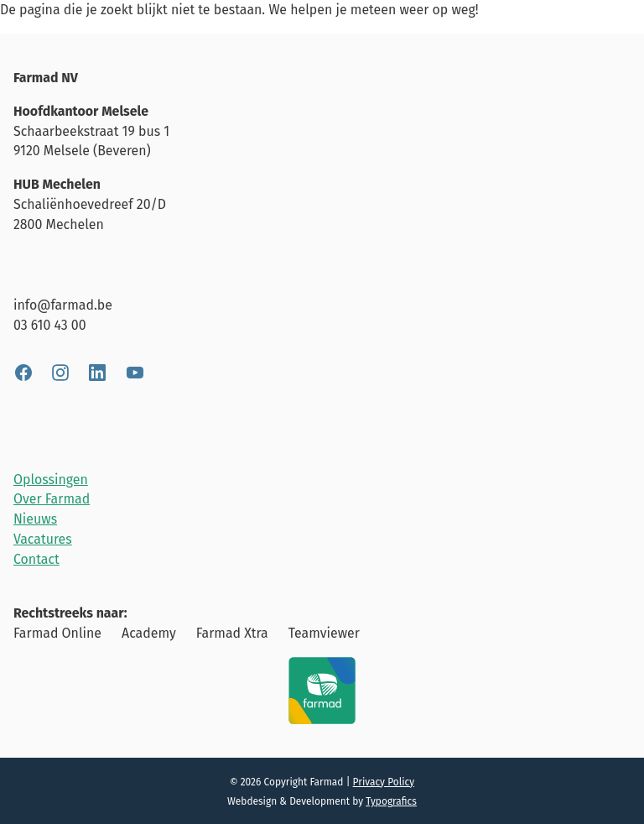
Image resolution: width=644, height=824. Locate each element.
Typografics (391, 801)
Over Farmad (52, 499)
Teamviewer (324, 633)
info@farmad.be (63, 305)
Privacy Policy (384, 782)
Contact (36, 559)
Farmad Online (57, 633)
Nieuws (35, 519)
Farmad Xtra (232, 633)
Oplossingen (51, 480)
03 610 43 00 (50, 325)
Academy (149, 633)
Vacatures (43, 539)
